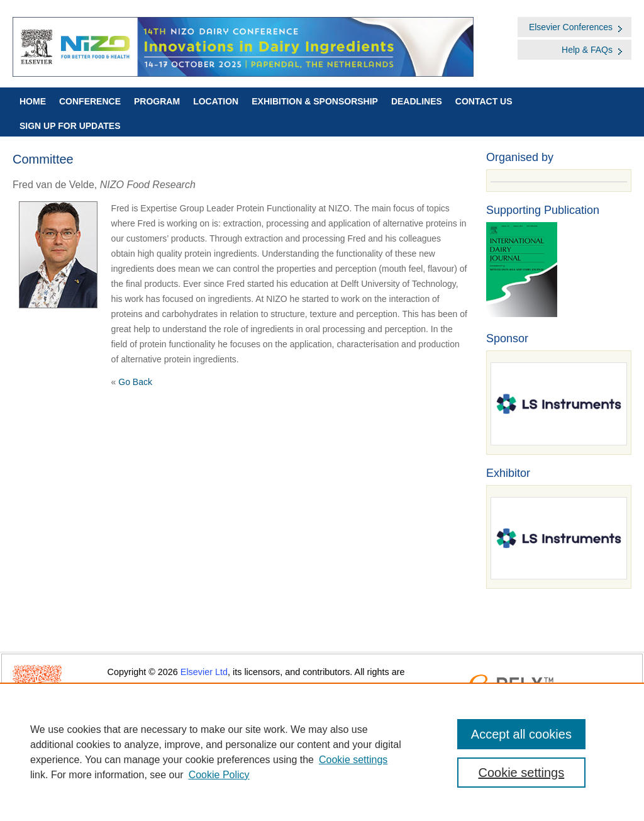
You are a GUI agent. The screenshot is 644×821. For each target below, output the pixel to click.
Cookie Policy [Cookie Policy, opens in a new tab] (219, 775)
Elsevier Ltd (204, 672)
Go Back (135, 382)
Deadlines (417, 101)
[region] (322, 752)
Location (216, 101)
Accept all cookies (521, 734)
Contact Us (484, 101)
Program (157, 101)
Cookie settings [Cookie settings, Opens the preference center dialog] (521, 773)
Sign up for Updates (70, 126)
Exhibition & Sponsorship (315, 101)
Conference (90, 101)
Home (33, 101)
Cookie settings (353, 760)
